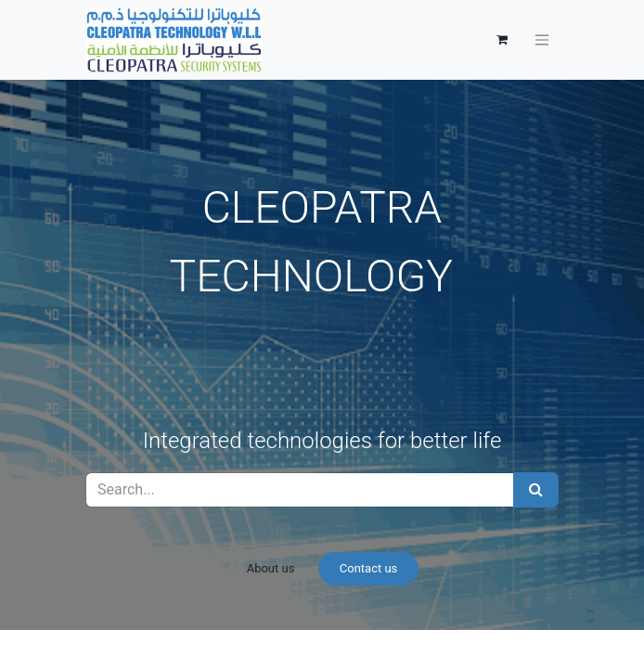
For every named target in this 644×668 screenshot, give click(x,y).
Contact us (369, 568)
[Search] (536, 490)
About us (271, 568)
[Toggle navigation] (542, 40)
